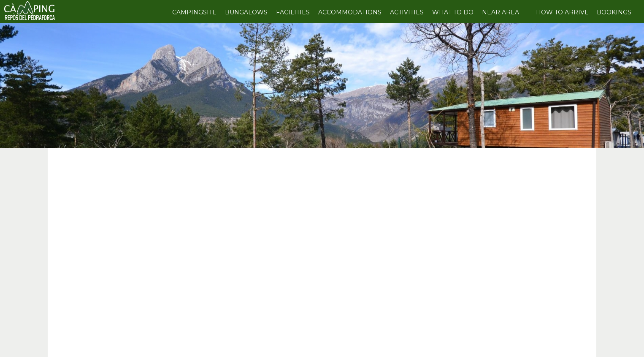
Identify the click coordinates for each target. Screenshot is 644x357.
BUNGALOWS (246, 12)
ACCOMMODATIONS (350, 12)
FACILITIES (293, 12)
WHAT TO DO (453, 12)
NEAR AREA (501, 12)
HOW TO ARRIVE (562, 12)
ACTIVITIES (407, 12)
